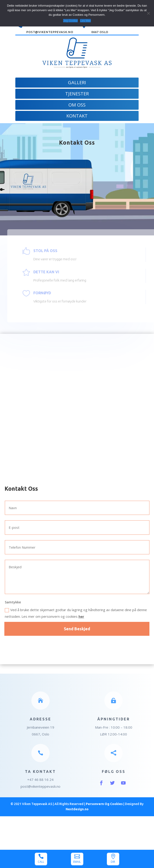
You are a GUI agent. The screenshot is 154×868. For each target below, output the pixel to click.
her (81, 616)
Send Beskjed (77, 629)
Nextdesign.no (77, 809)
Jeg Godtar (70, 21)
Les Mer (85, 21)
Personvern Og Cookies (104, 804)
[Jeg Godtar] (148, 13)
